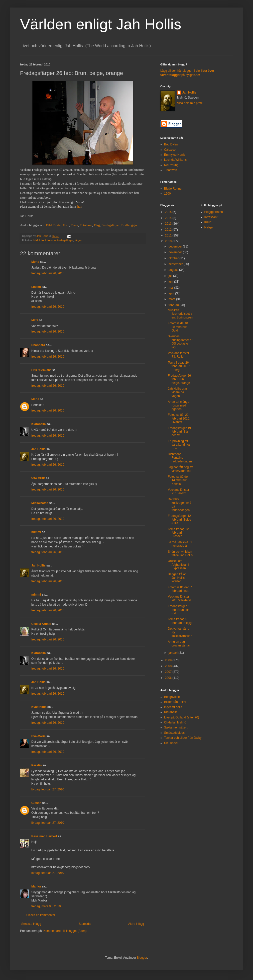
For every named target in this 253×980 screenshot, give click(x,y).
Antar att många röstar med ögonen (178, 405)
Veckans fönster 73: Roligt (178, 355)
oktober (174, 258)
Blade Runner (173, 189)
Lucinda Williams (175, 160)
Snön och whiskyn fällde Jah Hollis (180, 553)
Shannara (38, 345)
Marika (36, 886)
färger (78, 240)
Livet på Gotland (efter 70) (181, 717)
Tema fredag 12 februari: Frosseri (178, 533)
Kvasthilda (39, 707)
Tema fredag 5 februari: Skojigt (180, 621)
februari (174, 305)
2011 (169, 235)
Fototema (86, 225)
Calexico (170, 150)
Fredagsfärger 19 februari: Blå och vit (179, 432)
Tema (75, 225)
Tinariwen (171, 170)
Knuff (208, 222)
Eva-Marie (38, 736)
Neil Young (171, 165)
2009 (169, 660)
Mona (35, 262)
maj (171, 288)
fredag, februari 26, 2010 (48, 273)
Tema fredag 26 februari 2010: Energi (179, 366)
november (176, 252)
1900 (167, 194)
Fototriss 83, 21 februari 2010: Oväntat (179, 418)
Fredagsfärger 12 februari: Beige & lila (179, 519)
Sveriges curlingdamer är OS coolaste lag (180, 342)
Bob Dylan (171, 144)
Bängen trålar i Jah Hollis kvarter (178, 578)
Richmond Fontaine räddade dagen (180, 458)
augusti (174, 270)
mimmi (36, 532)
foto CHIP (38, 478)
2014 (169, 218)
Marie (35, 399)
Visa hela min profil (190, 103)
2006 (169, 678)
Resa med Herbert (44, 836)
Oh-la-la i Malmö (175, 722)
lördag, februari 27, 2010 (48, 789)
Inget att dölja (173, 707)
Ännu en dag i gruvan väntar (179, 643)
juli (171, 276)
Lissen (36, 287)
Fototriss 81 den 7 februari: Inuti (180, 589)
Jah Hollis (38, 449)
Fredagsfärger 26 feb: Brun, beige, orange (179, 379)
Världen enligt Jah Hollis (101, 24)
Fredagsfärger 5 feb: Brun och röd (179, 610)
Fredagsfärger (110, 225)
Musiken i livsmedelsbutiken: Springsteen (180, 314)
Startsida (85, 924)
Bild (49, 225)
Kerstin (36, 765)
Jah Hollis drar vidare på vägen (177, 392)
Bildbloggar (129, 225)
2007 (169, 672)
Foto (66, 225)
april (172, 293)
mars (172, 299)
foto (41, 240)
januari (173, 653)
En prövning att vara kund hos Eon (179, 445)
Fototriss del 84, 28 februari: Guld (178, 327)
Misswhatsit (40, 503)
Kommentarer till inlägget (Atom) (65, 931)
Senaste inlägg (31, 924)
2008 (169, 666)
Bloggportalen (214, 212)
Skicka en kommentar (41, 915)
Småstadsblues (174, 733)
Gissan (36, 803)
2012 (169, 230)
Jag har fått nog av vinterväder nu (180, 469)
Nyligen (209, 227)
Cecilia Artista (41, 624)
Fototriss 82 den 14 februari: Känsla (179, 480)
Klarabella (38, 424)
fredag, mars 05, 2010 (46, 906)
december (176, 247)
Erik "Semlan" (41, 370)
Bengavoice (172, 697)
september (176, 264)
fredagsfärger (65, 240)
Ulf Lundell (171, 743)
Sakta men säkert (176, 727)
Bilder (57, 225)
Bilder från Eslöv (175, 702)
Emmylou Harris (175, 155)
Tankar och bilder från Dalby (183, 738)
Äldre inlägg (136, 924)
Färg (97, 225)
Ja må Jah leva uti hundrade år (180, 544)
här (79, 207)
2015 (169, 212)
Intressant (211, 217)
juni (171, 282)
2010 (169, 241)
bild (36, 240)
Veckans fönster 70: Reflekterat (179, 598)
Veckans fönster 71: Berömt (178, 492)
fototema (50, 240)
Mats (35, 320)
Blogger (142, 958)
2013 (169, 224)
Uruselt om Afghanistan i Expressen (178, 565)
